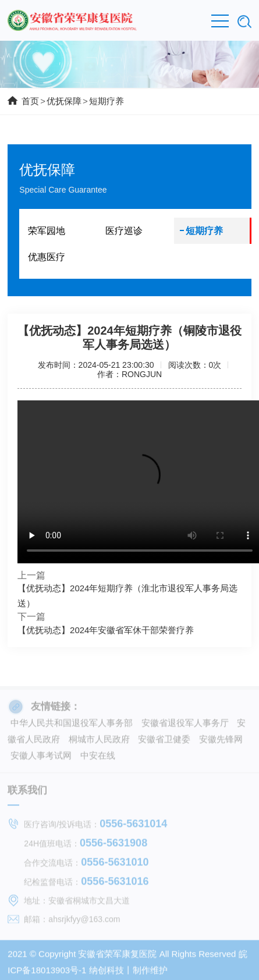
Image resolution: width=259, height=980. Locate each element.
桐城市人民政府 (99, 742)
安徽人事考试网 (41, 758)
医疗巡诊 (124, 231)
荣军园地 (47, 231)
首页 (30, 101)
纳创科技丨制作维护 (128, 973)
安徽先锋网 (221, 742)
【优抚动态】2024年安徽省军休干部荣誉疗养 (106, 630)
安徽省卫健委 (164, 742)
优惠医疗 (47, 257)
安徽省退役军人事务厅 (185, 725)
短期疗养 (107, 101)
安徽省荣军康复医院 (117, 956)
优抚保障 (64, 101)
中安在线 (98, 758)
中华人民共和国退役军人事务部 (72, 725)
